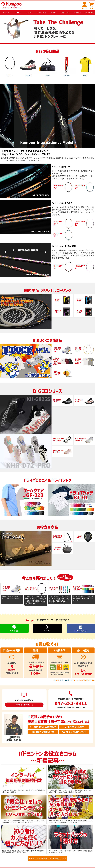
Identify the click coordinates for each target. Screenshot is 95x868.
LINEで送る (14, 628)
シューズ (28, 66)
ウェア (85, 66)
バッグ (47, 66)
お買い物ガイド (66, 680)
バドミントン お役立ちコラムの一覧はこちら (47, 859)
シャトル (66, 66)
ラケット (9, 66)
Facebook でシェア (81, 628)
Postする (47, 628)
